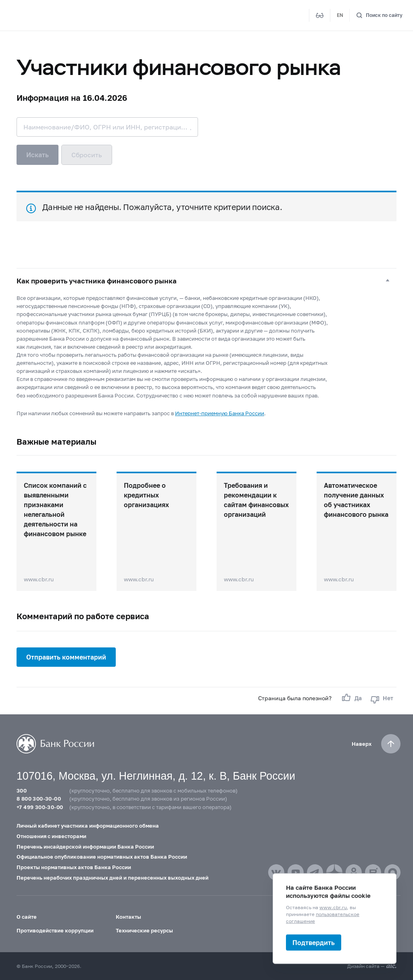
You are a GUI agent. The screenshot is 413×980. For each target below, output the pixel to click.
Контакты (128, 917)
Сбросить (87, 155)
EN (340, 15)
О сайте (27, 917)
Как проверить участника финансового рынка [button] (97, 281)
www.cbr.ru (333, 907)
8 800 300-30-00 (39, 799)
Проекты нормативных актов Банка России (74, 867)
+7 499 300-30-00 (40, 807)
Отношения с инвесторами (51, 836)
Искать (38, 155)
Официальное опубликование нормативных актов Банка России (102, 857)
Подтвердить (314, 942)
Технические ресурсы (144, 930)
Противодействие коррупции (55, 930)
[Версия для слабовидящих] (320, 15)
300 (22, 791)
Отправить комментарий (66, 657)
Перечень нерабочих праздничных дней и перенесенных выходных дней (113, 878)
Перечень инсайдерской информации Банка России (85, 847)
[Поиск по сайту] (379, 16)
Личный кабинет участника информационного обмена (88, 826)
